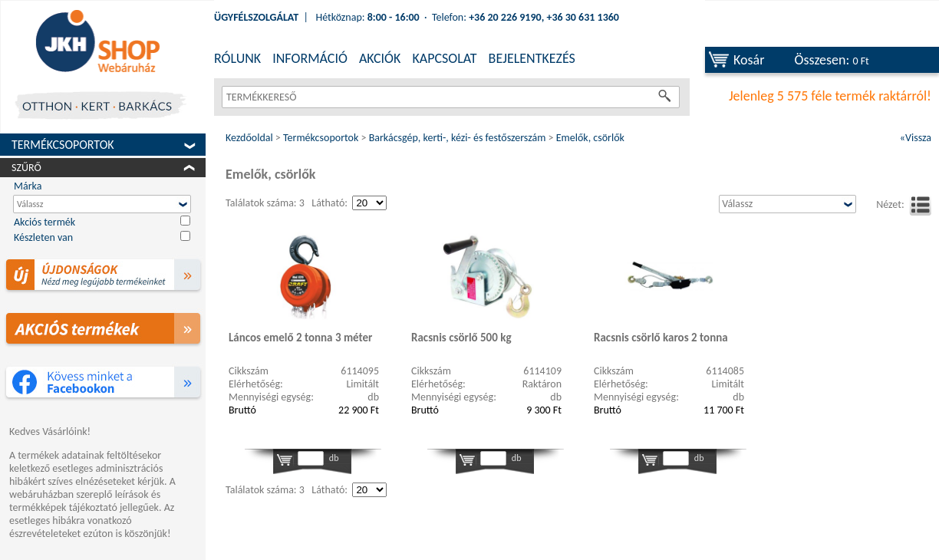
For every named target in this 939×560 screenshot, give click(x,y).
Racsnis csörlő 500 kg (461, 338)
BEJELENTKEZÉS (532, 58)
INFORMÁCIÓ (310, 58)
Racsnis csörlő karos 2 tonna (661, 338)
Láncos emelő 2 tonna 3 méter (300, 338)
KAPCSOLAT (444, 58)
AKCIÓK (380, 58)
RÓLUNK (237, 58)
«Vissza (916, 138)
